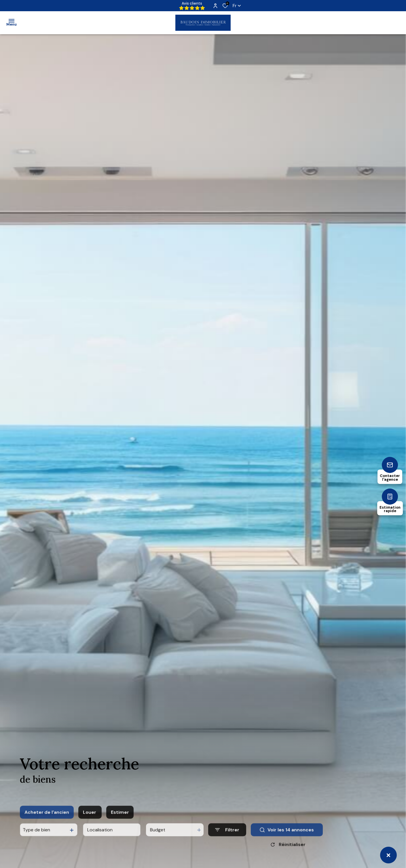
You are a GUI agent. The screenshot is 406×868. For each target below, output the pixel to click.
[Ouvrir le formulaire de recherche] (227, 838)
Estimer (120, 820)
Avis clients (192, 6)
